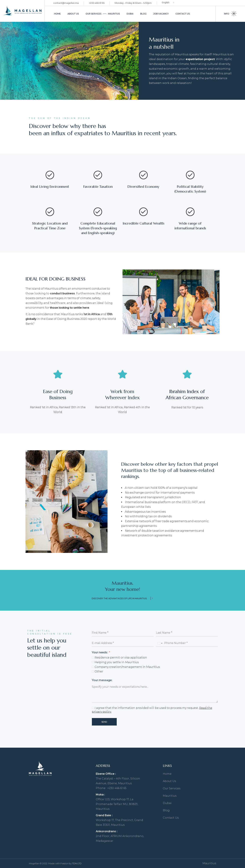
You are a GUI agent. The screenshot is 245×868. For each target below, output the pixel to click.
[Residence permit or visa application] (93, 657)
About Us (169, 781)
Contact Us (171, 818)
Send (104, 722)
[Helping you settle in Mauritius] (93, 662)
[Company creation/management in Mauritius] (93, 667)
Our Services (172, 788)
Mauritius (170, 796)
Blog (166, 810)
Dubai (167, 803)
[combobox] (160, 643)
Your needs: (100, 652)
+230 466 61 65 (97, 3)
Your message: (102, 680)
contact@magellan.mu (66, 3)
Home (167, 774)
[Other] (93, 671)
